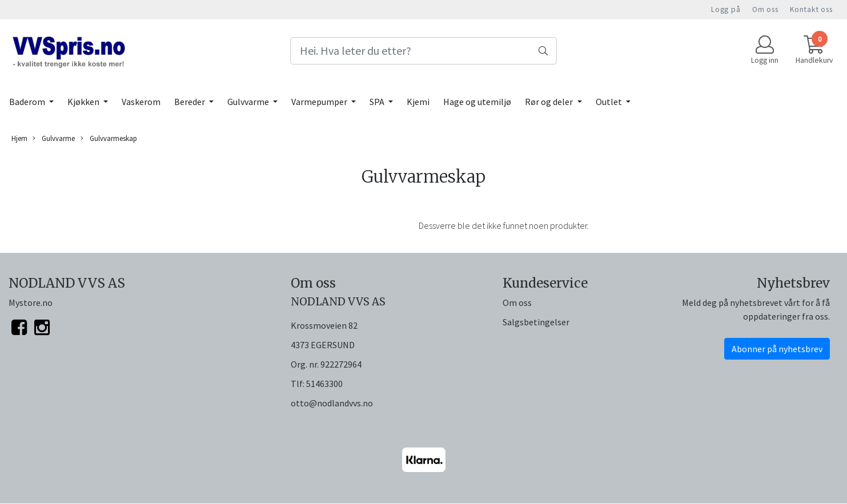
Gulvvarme (249, 102)
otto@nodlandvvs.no (332, 403)
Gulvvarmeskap (109, 138)
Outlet (610, 102)
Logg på (726, 9)
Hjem (19, 138)
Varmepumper (320, 102)
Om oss (765, 9)
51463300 (324, 384)
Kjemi (418, 102)
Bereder (190, 102)
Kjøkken (84, 102)
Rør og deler (550, 102)
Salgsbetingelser (536, 322)
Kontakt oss (811, 9)
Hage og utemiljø (477, 102)
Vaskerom (141, 102)
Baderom (28, 102)
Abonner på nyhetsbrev (777, 349)
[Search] (424, 51)
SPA (378, 102)
